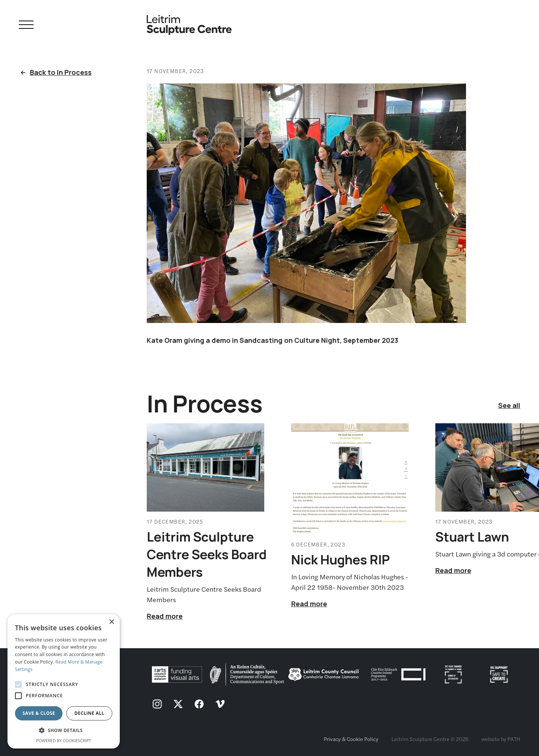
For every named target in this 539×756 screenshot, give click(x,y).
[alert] (64, 681)
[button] (64, 731)
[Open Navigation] (26, 26)
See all (509, 405)
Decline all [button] (89, 713)
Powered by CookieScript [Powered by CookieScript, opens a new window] (64, 740)
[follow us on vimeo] (220, 705)
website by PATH (501, 739)
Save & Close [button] (39, 713)
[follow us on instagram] (157, 705)
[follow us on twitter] (178, 705)
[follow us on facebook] (199, 705)
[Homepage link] (189, 22)
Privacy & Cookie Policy (351, 739)
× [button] (111, 622)
